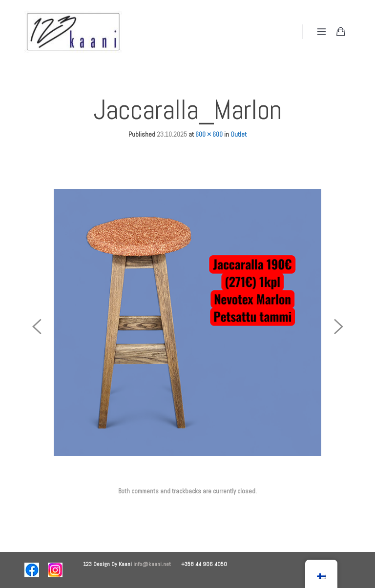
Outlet (239, 134)
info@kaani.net (157, 564)
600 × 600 (209, 134)
